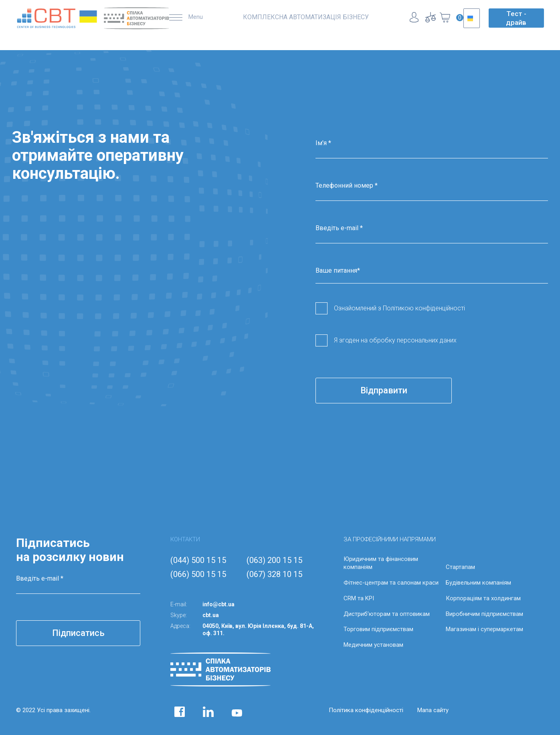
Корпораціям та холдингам (483, 598)
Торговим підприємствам (378, 629)
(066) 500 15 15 (198, 574)
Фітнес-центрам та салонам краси (391, 583)
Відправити (384, 390)
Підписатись (78, 633)
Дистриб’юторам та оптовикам (387, 614)
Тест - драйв (516, 18)
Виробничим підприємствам (484, 614)
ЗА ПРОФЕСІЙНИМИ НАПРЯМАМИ (390, 539)
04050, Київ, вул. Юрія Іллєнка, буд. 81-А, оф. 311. (258, 630)
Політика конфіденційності (366, 710)
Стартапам (460, 567)
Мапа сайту (433, 710)
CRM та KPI (359, 598)
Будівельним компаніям (478, 583)
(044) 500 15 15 (198, 560)
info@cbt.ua (218, 604)
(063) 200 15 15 (274, 560)
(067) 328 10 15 (274, 574)
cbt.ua (211, 615)
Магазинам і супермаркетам (484, 629)
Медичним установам (373, 645)
